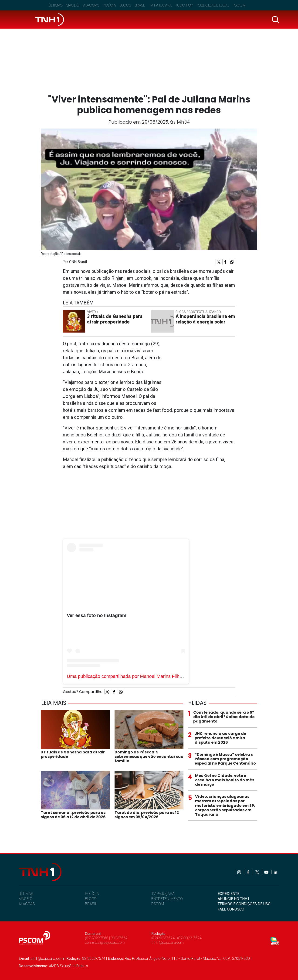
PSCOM (158, 904)
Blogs (125, 5)
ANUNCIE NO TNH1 (234, 899)
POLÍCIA (92, 894)
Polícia (109, 5)
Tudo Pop (184, 5)
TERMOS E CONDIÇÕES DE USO (244, 904)
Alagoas (91, 5)
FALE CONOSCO (231, 909)
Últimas (55, 5)
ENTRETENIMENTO (167, 899)
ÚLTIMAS (26, 894)
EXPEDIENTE (229, 894)
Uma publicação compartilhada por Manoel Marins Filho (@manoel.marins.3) (146, 676)
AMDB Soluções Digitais (68, 966)
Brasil (140, 5)
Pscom (239, 5)
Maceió (73, 5)
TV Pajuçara (160, 5)
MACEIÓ (25, 899)
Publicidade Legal (213, 5)
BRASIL (91, 904)
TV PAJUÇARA (163, 894)
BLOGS (91, 899)
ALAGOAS (27, 904)
